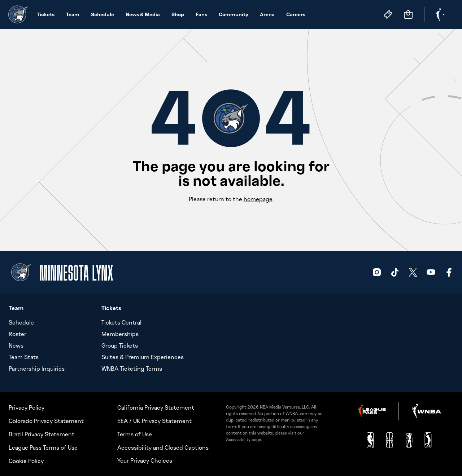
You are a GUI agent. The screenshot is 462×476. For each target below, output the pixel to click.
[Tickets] (388, 14)
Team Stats (24, 357)
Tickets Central (121, 322)
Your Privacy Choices (145, 460)
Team (73, 14)
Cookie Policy (26, 461)
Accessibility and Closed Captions (163, 448)
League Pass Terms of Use (43, 448)
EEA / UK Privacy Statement (154, 421)
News (16, 345)
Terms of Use (135, 434)
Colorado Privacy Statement (46, 421)
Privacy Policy (27, 407)
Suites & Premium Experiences (143, 357)
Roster (18, 334)
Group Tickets (120, 345)
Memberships (120, 334)
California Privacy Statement (156, 407)
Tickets (46, 14)
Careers (296, 14)
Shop (178, 14)
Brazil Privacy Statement (42, 434)
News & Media (143, 14)
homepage (258, 199)
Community (234, 14)
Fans (201, 14)
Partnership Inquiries (37, 369)
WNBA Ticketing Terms (132, 369)
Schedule (103, 14)
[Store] (408, 14)
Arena (267, 14)
